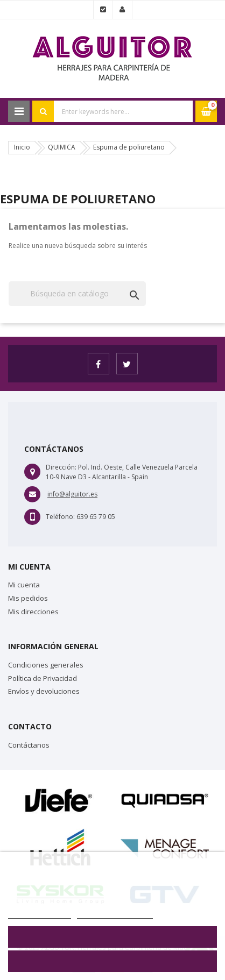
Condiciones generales (46, 665)
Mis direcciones (33, 612)
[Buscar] (77, 294)
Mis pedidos (28, 598)
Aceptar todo (112, 961)
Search (43, 111)
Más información (40, 913)
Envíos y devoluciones (44, 691)
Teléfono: (60, 517)
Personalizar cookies (115, 913)
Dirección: (61, 467)
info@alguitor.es (72, 494)
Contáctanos (29, 745)
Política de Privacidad (43, 678)
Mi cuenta (24, 585)
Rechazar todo (113, 937)
